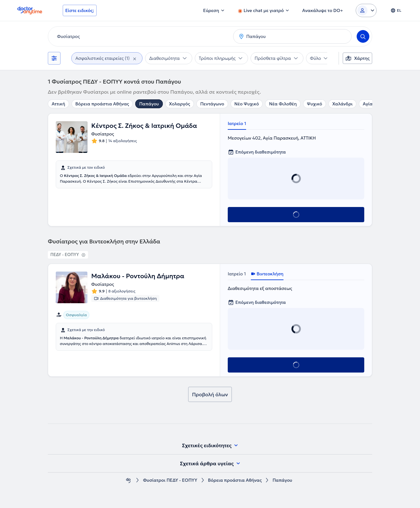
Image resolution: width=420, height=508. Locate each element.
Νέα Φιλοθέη (283, 104)
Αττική (58, 104)
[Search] (363, 36)
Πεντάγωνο (212, 104)
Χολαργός (180, 104)
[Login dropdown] (366, 10)
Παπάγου (149, 104)
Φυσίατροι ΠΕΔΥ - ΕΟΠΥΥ (170, 480)
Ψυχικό (315, 104)
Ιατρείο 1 (237, 123)
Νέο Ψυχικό (247, 104)
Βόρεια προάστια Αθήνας (102, 104)
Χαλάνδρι (342, 104)
